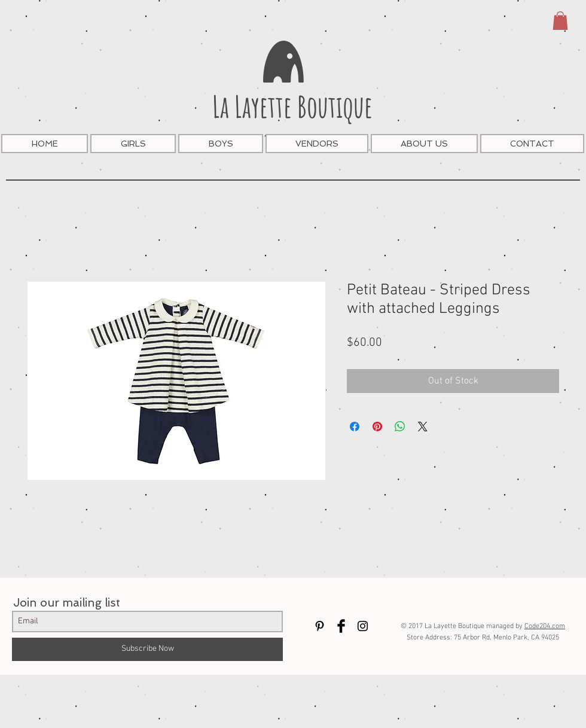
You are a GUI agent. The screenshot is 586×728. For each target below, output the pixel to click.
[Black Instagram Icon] (363, 626)
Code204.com (545, 626)
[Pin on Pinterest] (377, 427)
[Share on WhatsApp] (400, 427)
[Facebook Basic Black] (341, 626)
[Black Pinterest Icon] (320, 626)
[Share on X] (423, 427)
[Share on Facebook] (355, 427)
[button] (560, 21)
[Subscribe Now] (147, 649)
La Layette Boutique (292, 106)
